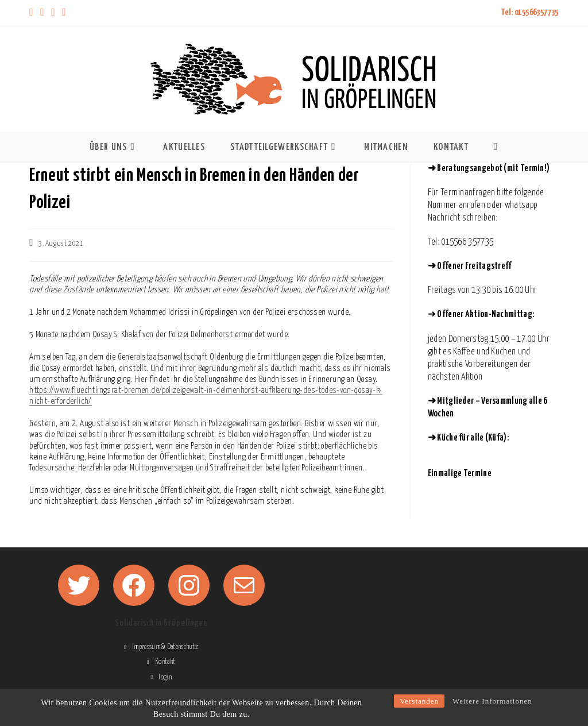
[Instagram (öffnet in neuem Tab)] (53, 13)
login (165, 677)
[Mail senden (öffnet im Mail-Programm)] (64, 13)
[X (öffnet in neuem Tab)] (33, 13)
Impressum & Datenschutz (165, 647)
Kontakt (165, 662)
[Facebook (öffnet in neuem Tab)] (42, 13)
